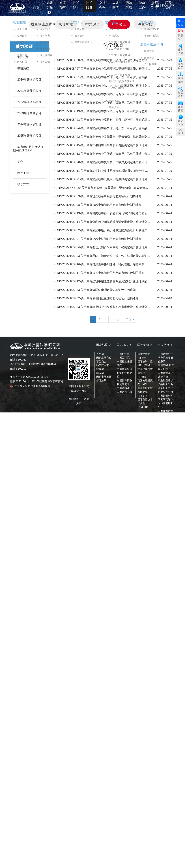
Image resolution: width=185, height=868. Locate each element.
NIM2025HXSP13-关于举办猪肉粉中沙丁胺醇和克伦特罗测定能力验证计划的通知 (109, 213)
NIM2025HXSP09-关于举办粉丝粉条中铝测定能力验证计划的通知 (99, 196)
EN (172, 5)
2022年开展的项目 (29, 102)
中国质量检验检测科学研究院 (124, 373)
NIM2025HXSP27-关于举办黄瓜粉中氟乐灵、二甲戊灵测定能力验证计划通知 (107, 69)
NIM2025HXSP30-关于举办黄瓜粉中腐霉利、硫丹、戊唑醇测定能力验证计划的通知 (111, 60)
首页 (37, 10)
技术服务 (89, 8)
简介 (20, 162)
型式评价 (92, 24)
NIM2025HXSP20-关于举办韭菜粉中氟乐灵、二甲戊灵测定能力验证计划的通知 (108, 162)
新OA (165, 5)
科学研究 (63, 8)
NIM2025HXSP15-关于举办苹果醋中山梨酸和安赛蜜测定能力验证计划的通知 (107, 145)
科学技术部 (103, 365)
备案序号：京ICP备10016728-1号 (29, 377)
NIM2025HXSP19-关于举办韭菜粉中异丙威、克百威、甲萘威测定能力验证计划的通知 (112, 111)
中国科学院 (123, 354)
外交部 (100, 354)
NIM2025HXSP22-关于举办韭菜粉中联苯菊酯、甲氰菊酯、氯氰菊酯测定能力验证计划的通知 (117, 137)
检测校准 (66, 24)
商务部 (100, 373)
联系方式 (23, 184)
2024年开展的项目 (29, 124)
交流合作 (102, 8)
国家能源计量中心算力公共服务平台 (165, 415)
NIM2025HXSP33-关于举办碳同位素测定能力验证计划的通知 (96, 290)
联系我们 (168, 8)
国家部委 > (104, 345)
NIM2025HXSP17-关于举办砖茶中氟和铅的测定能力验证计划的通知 (101, 273)
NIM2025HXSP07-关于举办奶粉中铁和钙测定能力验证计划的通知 (99, 239)
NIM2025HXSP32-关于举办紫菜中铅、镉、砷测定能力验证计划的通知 (102, 230)
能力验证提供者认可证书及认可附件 (28, 149)
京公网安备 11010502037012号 (30, 386)
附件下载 (23, 173)
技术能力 (76, 8)
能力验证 (119, 24)
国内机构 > (124, 345)
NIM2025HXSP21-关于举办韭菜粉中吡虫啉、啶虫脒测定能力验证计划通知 (105, 179)
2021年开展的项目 (29, 91)
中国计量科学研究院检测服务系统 (165, 358)
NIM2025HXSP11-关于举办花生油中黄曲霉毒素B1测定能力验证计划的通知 (105, 171)
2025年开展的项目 (29, 136)
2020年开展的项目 (29, 80)
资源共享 (155, 8)
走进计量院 (50, 10)
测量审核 (145, 24)
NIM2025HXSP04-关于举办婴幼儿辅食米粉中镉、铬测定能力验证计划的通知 (107, 247)
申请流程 (23, 68)
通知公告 (23, 57)
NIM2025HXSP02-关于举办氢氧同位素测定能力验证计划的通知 (98, 298)
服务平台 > (165, 345)
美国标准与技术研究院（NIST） (145, 392)
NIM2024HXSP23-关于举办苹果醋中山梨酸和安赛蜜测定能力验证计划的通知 (107, 307)
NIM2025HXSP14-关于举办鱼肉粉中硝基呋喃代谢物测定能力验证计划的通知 (107, 222)
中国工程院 (123, 358)
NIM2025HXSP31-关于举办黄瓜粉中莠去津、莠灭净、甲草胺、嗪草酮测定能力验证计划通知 (117, 77)
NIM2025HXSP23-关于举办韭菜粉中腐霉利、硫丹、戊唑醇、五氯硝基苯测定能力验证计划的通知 (120, 120)
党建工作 (142, 8)
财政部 (100, 369)
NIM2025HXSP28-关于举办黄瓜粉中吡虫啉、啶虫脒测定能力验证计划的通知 (107, 86)
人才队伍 (116, 8)
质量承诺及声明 (41, 24)
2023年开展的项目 (29, 113)
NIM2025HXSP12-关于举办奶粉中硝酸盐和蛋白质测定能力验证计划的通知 (105, 281)
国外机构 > (145, 345)
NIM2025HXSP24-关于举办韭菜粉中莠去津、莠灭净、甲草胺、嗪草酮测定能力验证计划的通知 (118, 128)
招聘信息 (129, 8)
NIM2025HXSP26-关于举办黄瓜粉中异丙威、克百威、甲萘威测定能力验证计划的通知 (112, 94)
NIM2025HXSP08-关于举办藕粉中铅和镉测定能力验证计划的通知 (99, 205)
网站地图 (74, 399)
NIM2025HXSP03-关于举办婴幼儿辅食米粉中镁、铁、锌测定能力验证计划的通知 (109, 256)
